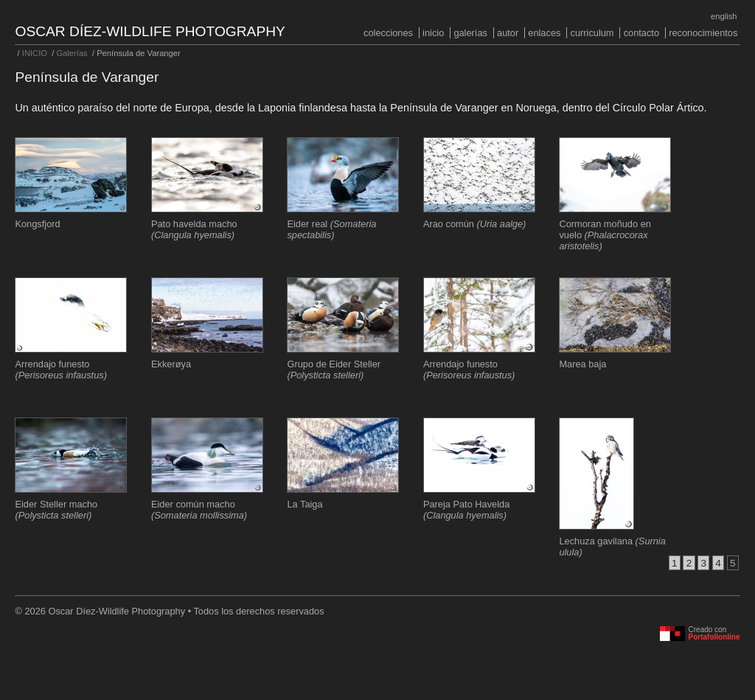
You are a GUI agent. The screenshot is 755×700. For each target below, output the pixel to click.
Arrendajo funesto (60, 370)
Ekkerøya (171, 364)
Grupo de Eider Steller (334, 370)
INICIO (433, 33)
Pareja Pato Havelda (466, 510)
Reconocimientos (703, 33)
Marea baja (582, 364)
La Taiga (305, 504)
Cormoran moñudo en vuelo (605, 235)
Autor (508, 33)
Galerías (470, 33)
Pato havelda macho (194, 229)
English (724, 16)
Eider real (331, 229)
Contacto (641, 33)
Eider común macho (199, 510)
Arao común (474, 224)
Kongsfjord (37, 224)
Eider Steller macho (56, 510)
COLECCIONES (388, 33)
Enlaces (544, 33)
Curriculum (592, 33)
